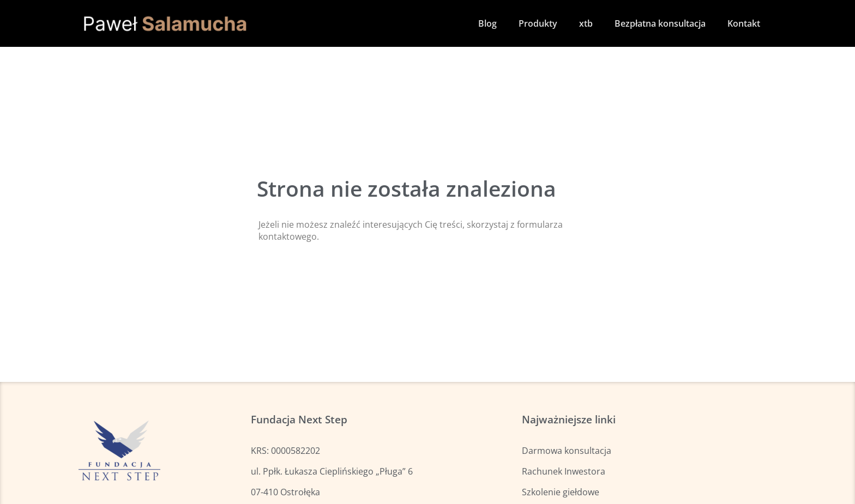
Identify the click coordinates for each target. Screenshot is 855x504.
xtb (586, 23)
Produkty (538, 23)
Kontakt (744, 23)
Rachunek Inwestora (564, 471)
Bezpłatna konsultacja (660, 23)
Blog (487, 23)
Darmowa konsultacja (567, 451)
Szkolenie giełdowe (561, 492)
